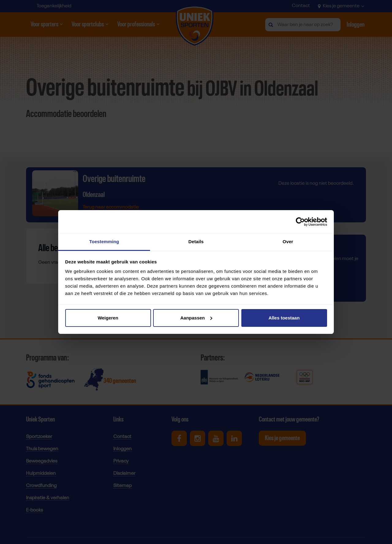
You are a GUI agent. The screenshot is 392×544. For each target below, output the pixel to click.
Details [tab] (196, 242)
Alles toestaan (284, 318)
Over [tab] (288, 242)
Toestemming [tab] (104, 242)
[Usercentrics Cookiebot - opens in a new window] (300, 222)
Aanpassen (196, 318)
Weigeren (108, 318)
